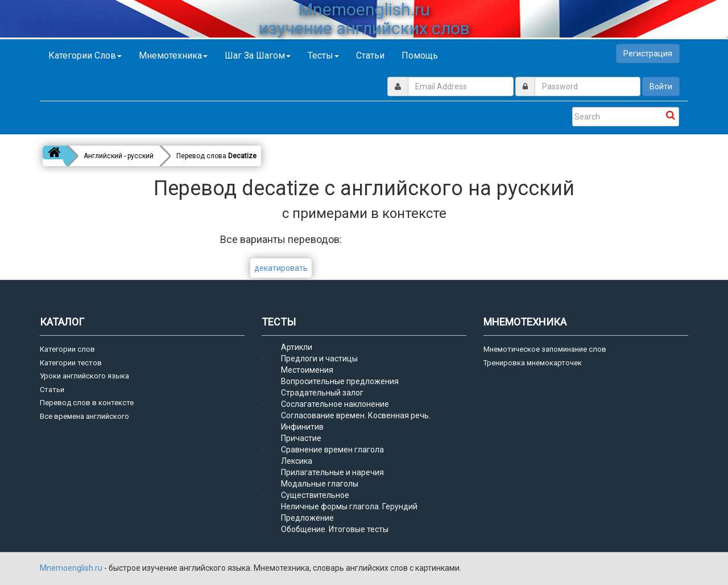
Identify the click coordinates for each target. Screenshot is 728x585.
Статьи (370, 55)
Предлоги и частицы (319, 359)
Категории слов (85, 55)
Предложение (307, 518)
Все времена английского (84, 416)
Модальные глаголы (320, 484)
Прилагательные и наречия (332, 472)
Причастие (301, 438)
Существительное (315, 495)
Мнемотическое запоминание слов (545, 349)
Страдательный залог (322, 393)
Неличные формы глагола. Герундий (349, 506)
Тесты (323, 55)
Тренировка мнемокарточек (533, 363)
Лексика (297, 461)
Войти (661, 86)
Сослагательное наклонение (335, 404)
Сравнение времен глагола (332, 450)
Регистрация (648, 53)
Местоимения (307, 370)
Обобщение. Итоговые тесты (335, 529)
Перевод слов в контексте (87, 403)
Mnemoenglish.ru (72, 568)
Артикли (297, 347)
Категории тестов (71, 363)
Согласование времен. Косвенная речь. (356, 415)
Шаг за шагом (258, 55)
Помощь (420, 55)
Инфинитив (302, 427)
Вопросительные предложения (340, 381)
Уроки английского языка (84, 376)
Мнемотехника (173, 55)
